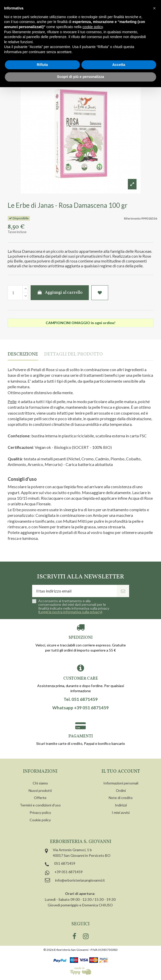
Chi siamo (40, 783)
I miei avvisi (121, 812)
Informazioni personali (121, 783)
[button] (154, 8)
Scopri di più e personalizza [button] (80, 77)
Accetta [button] (119, 65)
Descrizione (23, 355)
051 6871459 (65, 863)
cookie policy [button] (92, 27)
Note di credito (121, 798)
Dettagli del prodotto (73, 355)
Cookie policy (40, 820)
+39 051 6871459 (69, 872)
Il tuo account (121, 772)
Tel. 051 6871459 (81, 699)
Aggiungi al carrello (60, 293)
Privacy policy (40, 812)
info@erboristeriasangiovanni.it (80, 880)
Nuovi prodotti (40, 790)
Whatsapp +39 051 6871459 (80, 708)
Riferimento (132, 218)
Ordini (121, 790)
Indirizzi (121, 805)
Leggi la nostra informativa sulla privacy (70, 612)
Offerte (40, 798)
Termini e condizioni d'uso (40, 805)
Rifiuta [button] (42, 65)
